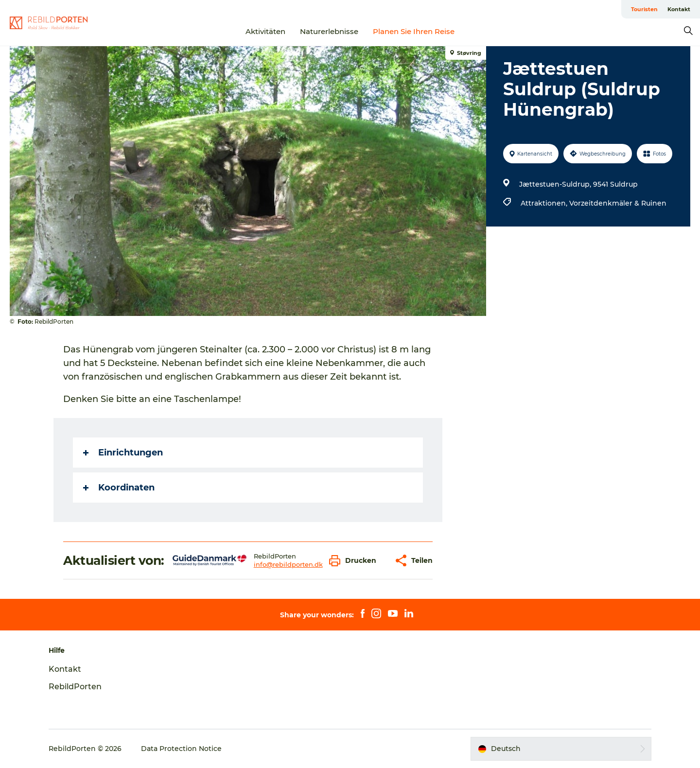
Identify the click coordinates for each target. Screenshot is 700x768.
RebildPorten (75, 687)
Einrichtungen (123, 453)
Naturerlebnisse (329, 31)
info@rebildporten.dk (288, 564)
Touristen (644, 9)
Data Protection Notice (181, 749)
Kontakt (679, 9)
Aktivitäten (265, 31)
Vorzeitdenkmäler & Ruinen (618, 203)
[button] (355, 561)
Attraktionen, (545, 203)
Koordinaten (119, 488)
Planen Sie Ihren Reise (414, 31)
